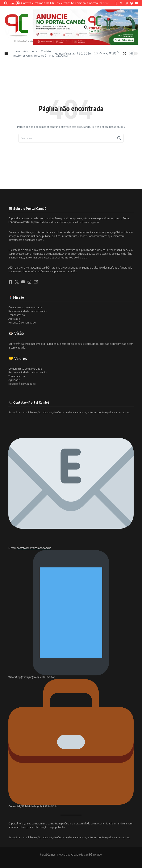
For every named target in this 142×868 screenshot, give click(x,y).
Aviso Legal (31, 51)
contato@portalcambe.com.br (34, 548)
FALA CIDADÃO (59, 56)
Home (16, 51)
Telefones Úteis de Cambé (29, 56)
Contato (46, 51)
